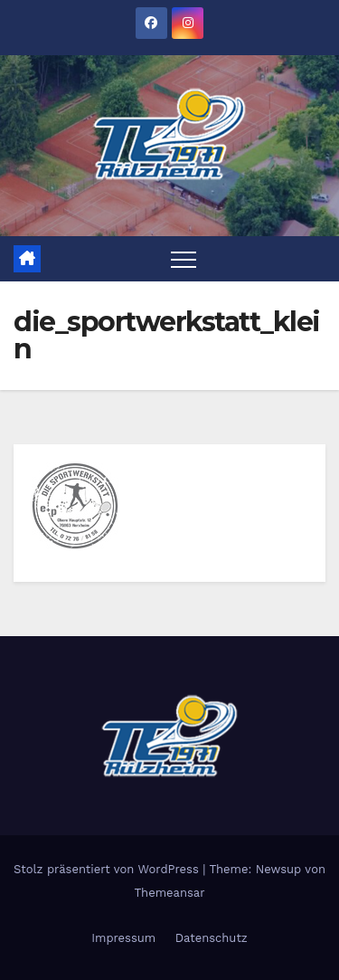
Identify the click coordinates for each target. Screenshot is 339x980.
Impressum (123, 938)
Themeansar (170, 893)
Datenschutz (212, 938)
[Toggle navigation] (184, 259)
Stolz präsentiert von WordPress (108, 869)
